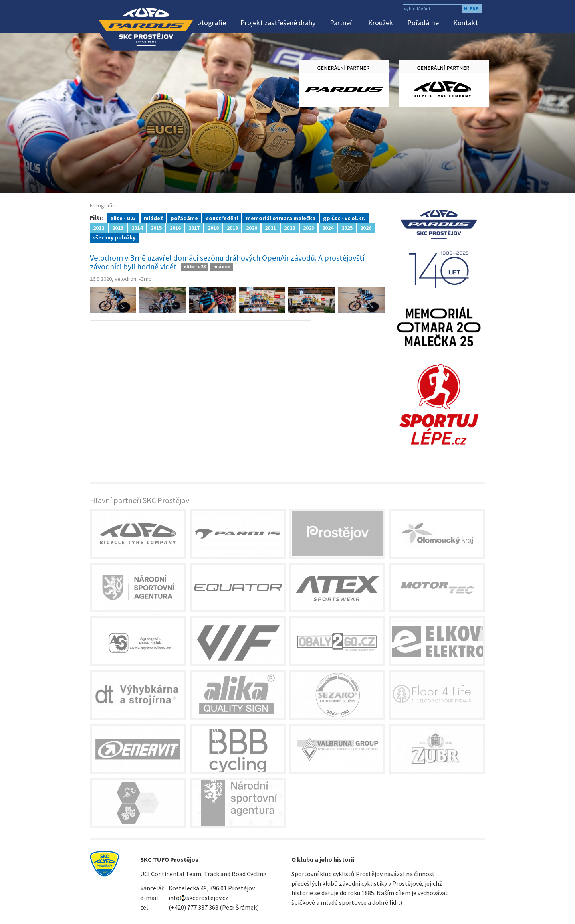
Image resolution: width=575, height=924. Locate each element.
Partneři (342, 23)
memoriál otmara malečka (281, 218)
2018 (213, 227)
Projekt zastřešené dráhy (278, 23)
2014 (137, 227)
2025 (347, 227)
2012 (99, 227)
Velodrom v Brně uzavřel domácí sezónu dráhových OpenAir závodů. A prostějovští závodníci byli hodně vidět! (227, 262)
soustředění (222, 218)
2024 (328, 227)
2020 (252, 227)
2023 (309, 227)
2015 (156, 227)
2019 (232, 227)
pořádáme (184, 218)
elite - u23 (123, 218)
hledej (472, 9)
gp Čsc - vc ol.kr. (344, 218)
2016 (175, 227)
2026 (366, 227)
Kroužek (381, 23)
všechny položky (114, 237)
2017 (194, 227)
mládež (153, 218)
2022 (289, 227)
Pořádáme (423, 23)
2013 (118, 227)
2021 (270, 227)
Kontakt (466, 23)
